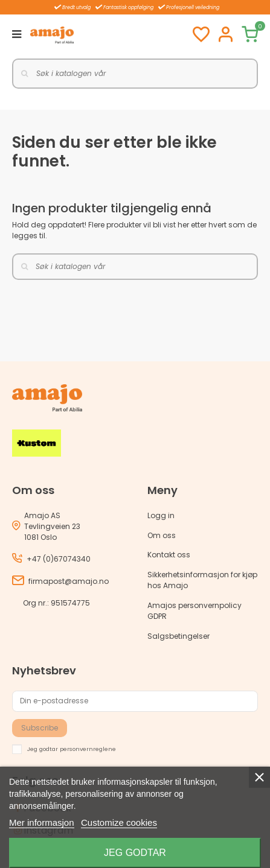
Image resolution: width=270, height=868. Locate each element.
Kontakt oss (169, 555)
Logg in (161, 515)
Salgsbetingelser (178, 636)
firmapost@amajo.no (69, 581)
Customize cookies (119, 822)
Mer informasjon (42, 822)
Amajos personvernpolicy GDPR (194, 611)
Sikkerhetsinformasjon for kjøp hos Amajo (202, 580)
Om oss (162, 535)
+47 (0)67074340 (59, 559)
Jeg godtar (135, 853)
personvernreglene (88, 748)
